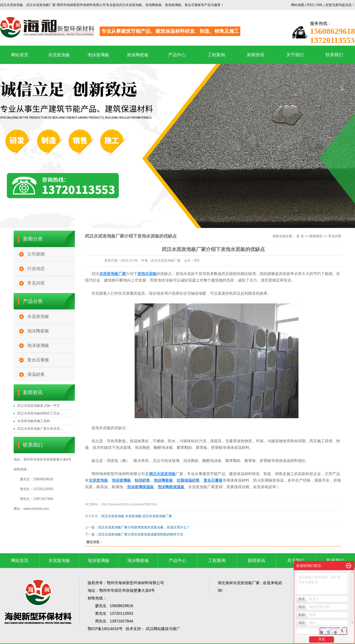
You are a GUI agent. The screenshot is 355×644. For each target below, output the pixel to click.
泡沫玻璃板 (98, 55)
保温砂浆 (36, 374)
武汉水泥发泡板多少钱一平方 (39, 406)
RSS (310, 5)
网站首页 (20, 55)
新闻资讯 (256, 55)
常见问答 (36, 283)
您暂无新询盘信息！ (340, 5)
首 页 (300, 236)
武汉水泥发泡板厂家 (157, 516)
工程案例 (216, 55)
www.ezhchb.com (36, 509)
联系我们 (334, 55)
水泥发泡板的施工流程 (34, 421)
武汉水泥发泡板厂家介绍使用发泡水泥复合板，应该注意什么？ (144, 527)
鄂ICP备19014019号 (105, 629)
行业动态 (36, 269)
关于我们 (295, 55)
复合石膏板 (38, 360)
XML (319, 5)
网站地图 (298, 5)
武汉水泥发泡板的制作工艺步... (40, 413)
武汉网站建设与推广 (163, 629)
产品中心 (177, 55)
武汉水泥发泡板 (113, 516)
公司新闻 (36, 254)
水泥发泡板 (59, 55)
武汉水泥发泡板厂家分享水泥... (40, 429)
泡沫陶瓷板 (138, 55)
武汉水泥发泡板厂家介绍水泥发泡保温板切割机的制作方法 (141, 534)
